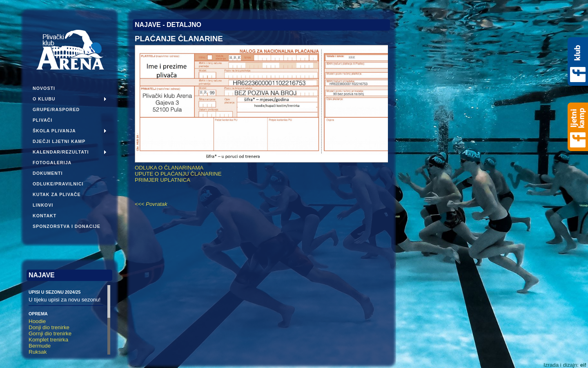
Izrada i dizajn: (565, 365)
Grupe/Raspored (56, 109)
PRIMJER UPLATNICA (163, 180)
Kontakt (45, 216)
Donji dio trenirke (49, 327)
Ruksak (38, 352)
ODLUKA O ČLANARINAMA (169, 168)
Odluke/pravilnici (58, 184)
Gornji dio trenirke (50, 333)
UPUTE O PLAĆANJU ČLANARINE (178, 174)
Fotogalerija (52, 163)
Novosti (44, 88)
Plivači (42, 120)
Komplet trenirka (48, 340)
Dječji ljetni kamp (59, 141)
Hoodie (37, 321)
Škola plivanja (54, 131)
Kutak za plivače (57, 194)
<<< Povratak (151, 204)
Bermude (40, 346)
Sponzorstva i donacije (67, 226)
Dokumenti (48, 173)
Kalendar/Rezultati (61, 152)
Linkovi (43, 205)
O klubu (44, 99)
